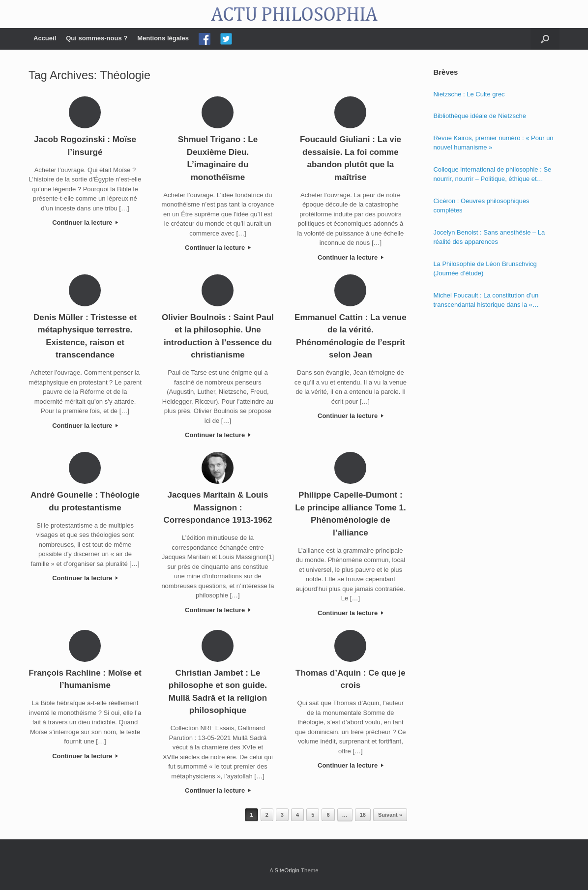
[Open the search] (545, 39)
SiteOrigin (287, 870)
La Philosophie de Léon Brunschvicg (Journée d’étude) (485, 269)
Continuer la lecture (85, 222)
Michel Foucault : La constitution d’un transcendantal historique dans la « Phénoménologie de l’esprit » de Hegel (488, 301)
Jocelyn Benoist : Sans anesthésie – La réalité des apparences (489, 237)
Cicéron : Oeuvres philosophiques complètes (481, 206)
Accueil (45, 38)
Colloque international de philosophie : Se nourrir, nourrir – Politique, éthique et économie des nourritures (492, 175)
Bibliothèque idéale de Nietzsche (480, 116)
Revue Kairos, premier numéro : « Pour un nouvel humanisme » (493, 143)
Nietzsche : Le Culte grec (469, 94)
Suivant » (390, 815)
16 (363, 815)
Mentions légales (163, 38)
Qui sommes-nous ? (97, 38)
